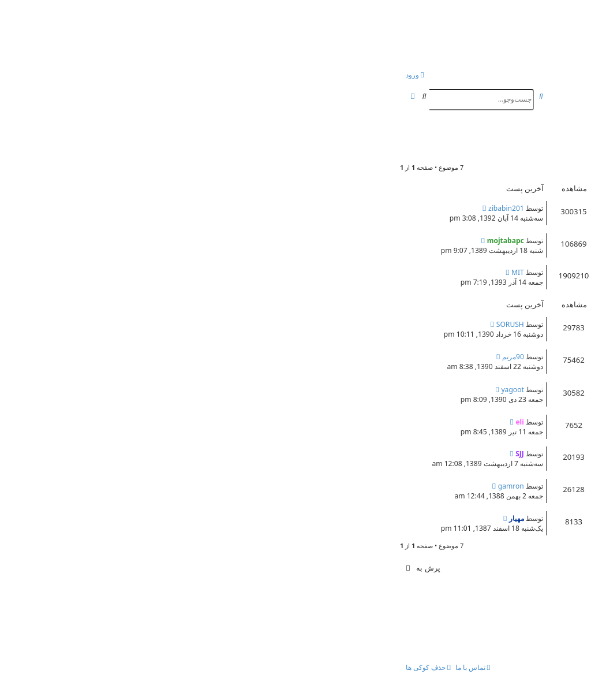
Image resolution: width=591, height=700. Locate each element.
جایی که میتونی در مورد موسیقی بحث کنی (470, 355)
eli (536, 148)
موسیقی (553, 132)
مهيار (521, 463)
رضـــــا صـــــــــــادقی (507, 323)
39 (317, 286)
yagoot (128, 390)
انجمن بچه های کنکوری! (471, 31)
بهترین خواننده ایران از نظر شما (490, 388)
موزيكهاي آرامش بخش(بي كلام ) (489, 452)
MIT (133, 272)
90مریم (129, 357)
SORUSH (126, 324)
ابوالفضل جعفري (504, 431)
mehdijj (515, 399)
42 (280, 286)
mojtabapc (510, 250)
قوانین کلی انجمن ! (513, 239)
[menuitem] (521, 75)
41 (292, 286)
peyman (514, 217)
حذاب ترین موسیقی (511, 420)
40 (305, 286)
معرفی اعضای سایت (509, 271)
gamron (127, 486)
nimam (517, 495)
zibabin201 (122, 208)
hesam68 (506, 366)
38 (330, 286)
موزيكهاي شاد (522, 517)
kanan (518, 528)
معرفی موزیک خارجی (508, 485)
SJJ (135, 454)
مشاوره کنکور (367, 217)
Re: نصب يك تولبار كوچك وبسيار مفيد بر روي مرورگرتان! (445, 207)
